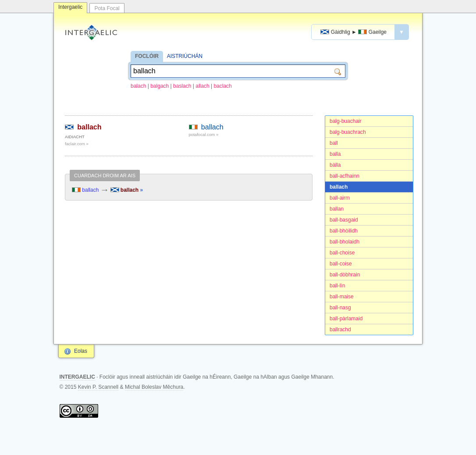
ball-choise (342, 253)
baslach (182, 86)
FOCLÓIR (147, 56)
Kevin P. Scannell (98, 387)
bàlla (335, 165)
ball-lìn (337, 286)
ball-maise (342, 297)
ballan (337, 209)
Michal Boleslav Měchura (154, 387)
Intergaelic (70, 7)
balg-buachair (346, 121)
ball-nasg (340, 308)
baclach (222, 86)
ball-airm (340, 198)
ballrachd (340, 330)
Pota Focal (107, 8)
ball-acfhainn (345, 176)
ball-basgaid (344, 220)
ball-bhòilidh (344, 231)
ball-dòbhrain (345, 275)
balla (335, 154)
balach (138, 86)
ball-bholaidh (345, 242)
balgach (160, 86)
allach (202, 86)
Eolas (81, 351)
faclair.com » (77, 144)
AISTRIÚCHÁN (185, 56)
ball (334, 143)
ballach (339, 187)
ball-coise (341, 264)
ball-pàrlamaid (346, 319)
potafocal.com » (204, 134)
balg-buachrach (348, 132)
